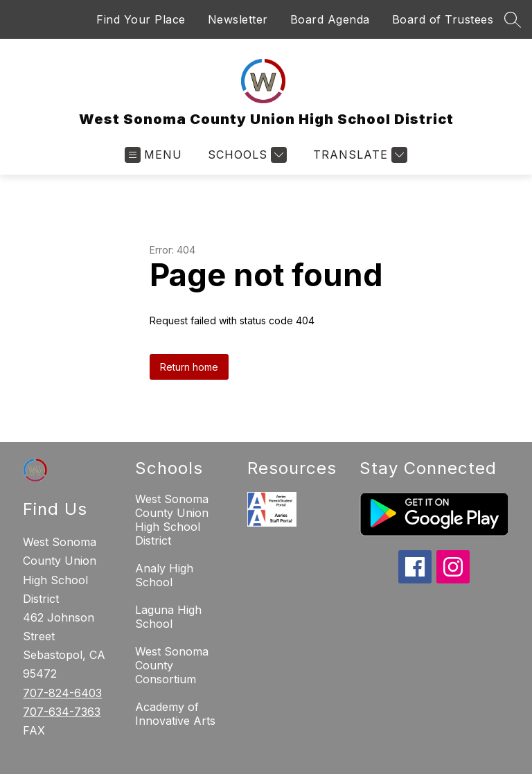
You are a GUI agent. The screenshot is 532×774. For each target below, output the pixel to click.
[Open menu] (153, 155)
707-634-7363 (62, 712)
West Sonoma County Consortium (172, 665)
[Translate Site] (358, 155)
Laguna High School (168, 617)
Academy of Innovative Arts (175, 714)
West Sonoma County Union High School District (172, 520)
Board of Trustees (443, 19)
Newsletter (238, 19)
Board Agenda (330, 19)
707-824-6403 (62, 693)
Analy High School (164, 575)
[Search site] (513, 19)
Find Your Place (141, 19)
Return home (189, 367)
